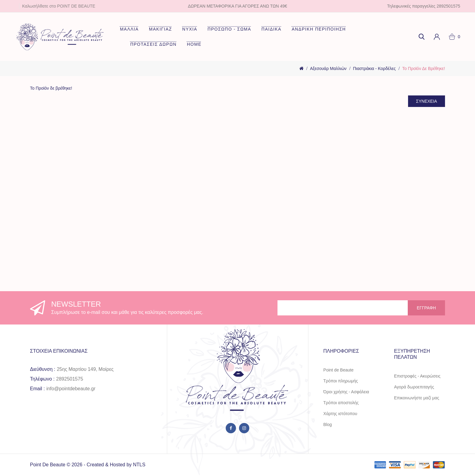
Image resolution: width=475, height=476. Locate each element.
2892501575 (70, 379)
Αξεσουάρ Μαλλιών (328, 68)
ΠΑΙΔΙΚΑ (271, 29)
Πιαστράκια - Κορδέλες (374, 68)
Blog (327, 424)
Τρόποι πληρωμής (340, 381)
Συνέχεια (425, 102)
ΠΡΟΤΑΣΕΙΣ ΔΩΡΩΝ (153, 44)
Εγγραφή (426, 308)
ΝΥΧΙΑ (190, 29)
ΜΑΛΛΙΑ (129, 29)
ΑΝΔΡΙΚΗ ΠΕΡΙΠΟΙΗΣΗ (319, 29)
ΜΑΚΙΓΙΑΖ (161, 29)
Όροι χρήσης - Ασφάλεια (346, 392)
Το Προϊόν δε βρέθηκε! (424, 68)
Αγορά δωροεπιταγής (414, 387)
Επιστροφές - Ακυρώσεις (417, 376)
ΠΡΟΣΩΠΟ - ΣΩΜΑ (229, 29)
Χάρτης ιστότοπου (340, 414)
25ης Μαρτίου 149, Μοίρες (85, 369)
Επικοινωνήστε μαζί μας (417, 398)
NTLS (139, 465)
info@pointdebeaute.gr (71, 389)
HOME (194, 44)
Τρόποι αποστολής (341, 403)
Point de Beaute (338, 370)
